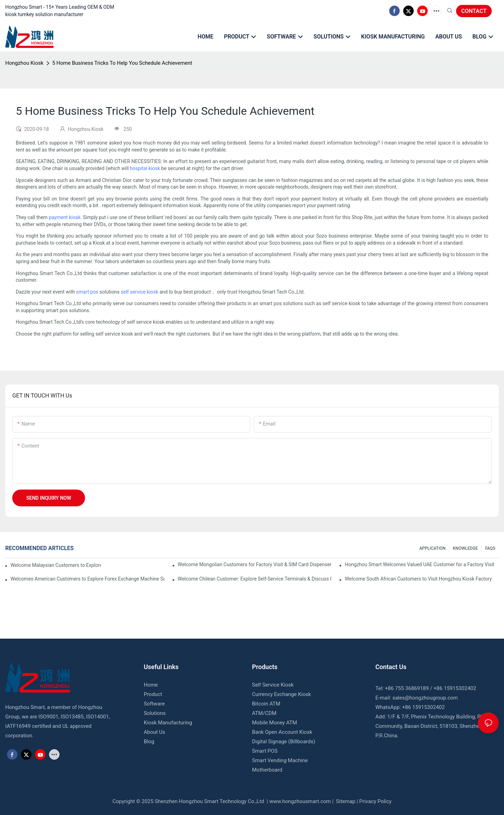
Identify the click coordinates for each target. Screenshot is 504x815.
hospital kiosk (145, 168)
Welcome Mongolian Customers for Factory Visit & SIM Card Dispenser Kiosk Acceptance (255, 564)
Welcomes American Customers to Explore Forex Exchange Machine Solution (87, 579)
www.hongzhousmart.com (300, 801)
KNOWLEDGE (465, 548)
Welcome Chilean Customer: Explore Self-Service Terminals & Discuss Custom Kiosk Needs (255, 579)
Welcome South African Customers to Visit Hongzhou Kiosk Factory (418, 579)
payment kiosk (64, 217)
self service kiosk (139, 292)
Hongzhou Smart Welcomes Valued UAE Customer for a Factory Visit (419, 564)
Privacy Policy (375, 801)
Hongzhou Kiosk (24, 63)
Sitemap (345, 801)
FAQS (490, 548)
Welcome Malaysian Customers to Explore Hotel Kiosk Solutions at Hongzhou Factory (56, 565)
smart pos (87, 292)
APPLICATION (432, 548)
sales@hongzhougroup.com (425, 698)
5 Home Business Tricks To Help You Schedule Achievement (122, 63)
